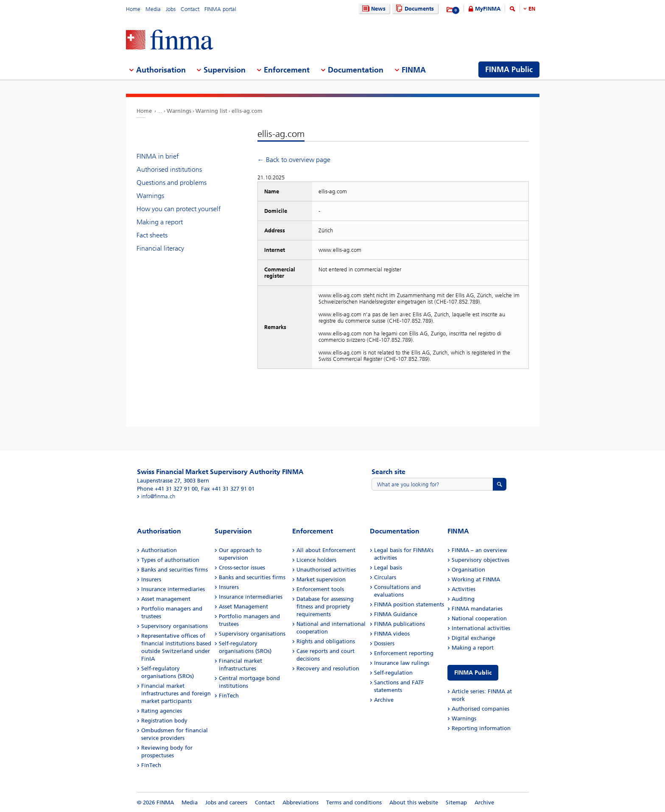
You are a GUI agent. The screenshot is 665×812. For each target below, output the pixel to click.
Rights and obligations (326, 641)
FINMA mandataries (477, 609)
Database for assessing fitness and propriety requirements (325, 607)
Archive (384, 700)
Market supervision (321, 579)
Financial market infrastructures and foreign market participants (176, 693)
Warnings (179, 111)
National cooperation (479, 618)
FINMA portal (220, 9)
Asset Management (243, 607)
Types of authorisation (170, 560)
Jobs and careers (226, 802)
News (373, 9)
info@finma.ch (158, 496)
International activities (481, 628)
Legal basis (388, 568)
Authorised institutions (169, 169)
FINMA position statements (409, 604)
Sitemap (456, 802)
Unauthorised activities (326, 570)
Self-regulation (393, 673)
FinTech (151, 765)
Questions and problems (172, 183)
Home (133, 9)
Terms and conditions (354, 802)
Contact (190, 9)
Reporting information (481, 728)
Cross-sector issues (242, 568)
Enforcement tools (320, 589)
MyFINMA (488, 9)
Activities (464, 589)
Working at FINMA (476, 579)
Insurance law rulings (402, 663)
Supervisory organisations (175, 626)
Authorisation (159, 550)
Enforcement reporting (404, 653)
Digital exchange (474, 638)
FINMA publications (400, 624)
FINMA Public (473, 673)
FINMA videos (392, 634)
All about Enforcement (326, 550)
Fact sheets (152, 235)
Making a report (160, 222)
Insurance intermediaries (173, 589)
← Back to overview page (294, 160)
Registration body (164, 721)
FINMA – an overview (479, 550)
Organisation (468, 570)
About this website (414, 802)
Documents (414, 9)
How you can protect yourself (179, 209)
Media (153, 9)
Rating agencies (162, 711)
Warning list (211, 111)
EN (532, 9)
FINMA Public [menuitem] (509, 70)
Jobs (171, 9)
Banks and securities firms (175, 570)
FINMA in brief (158, 156)
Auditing (463, 599)
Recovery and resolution (328, 668)
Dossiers (384, 643)
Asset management (166, 599)
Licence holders (316, 560)
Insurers (151, 579)
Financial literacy (160, 248)
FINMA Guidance (396, 614)
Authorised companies (481, 709)
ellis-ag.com (247, 111)
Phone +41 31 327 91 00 (167, 489)
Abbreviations (300, 802)
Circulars (385, 577)
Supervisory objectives (481, 560)
